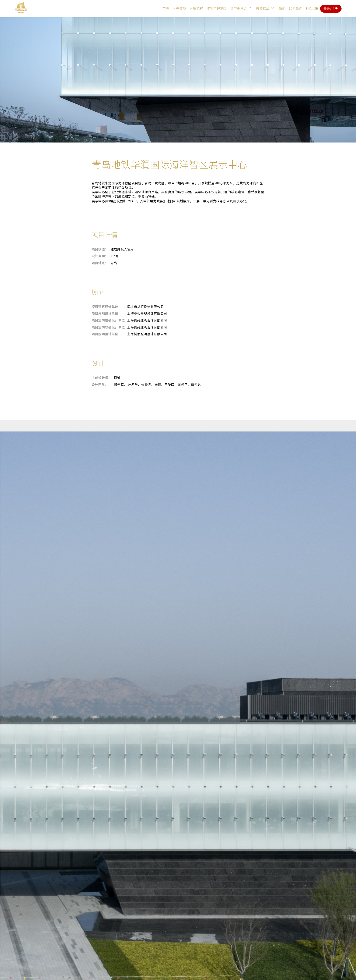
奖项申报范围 (217, 9)
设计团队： (100, 385)
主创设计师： (102, 378)
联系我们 (296, 9)
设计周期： (100, 256)
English (312, 9)
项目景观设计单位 (105, 314)
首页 (166, 9)
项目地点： (100, 263)
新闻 (282, 9)
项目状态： (100, 249)
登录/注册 (331, 9)
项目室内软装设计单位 (108, 327)
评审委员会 (239, 9)
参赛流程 (196, 9)
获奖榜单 (263, 9)
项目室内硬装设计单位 (108, 320)
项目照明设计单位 (105, 334)
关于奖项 (179, 9)
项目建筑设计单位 (105, 307)
